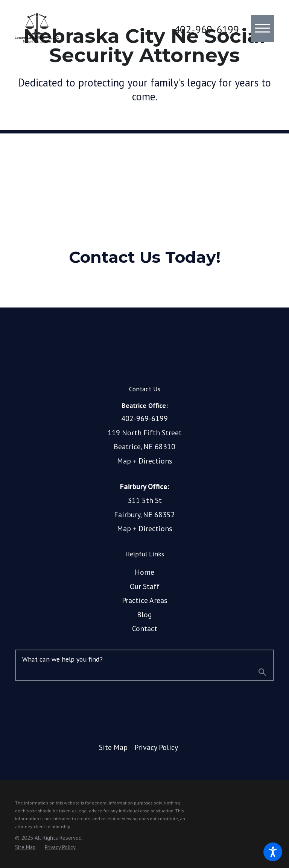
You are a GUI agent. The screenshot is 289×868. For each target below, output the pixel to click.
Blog (144, 614)
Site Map (113, 747)
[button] (273, 852)
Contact (145, 628)
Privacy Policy (156, 747)
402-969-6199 (207, 29)
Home (144, 572)
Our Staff (145, 586)
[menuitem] (145, 572)
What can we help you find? (62, 659)
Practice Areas (145, 600)
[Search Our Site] (262, 673)
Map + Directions (145, 461)
